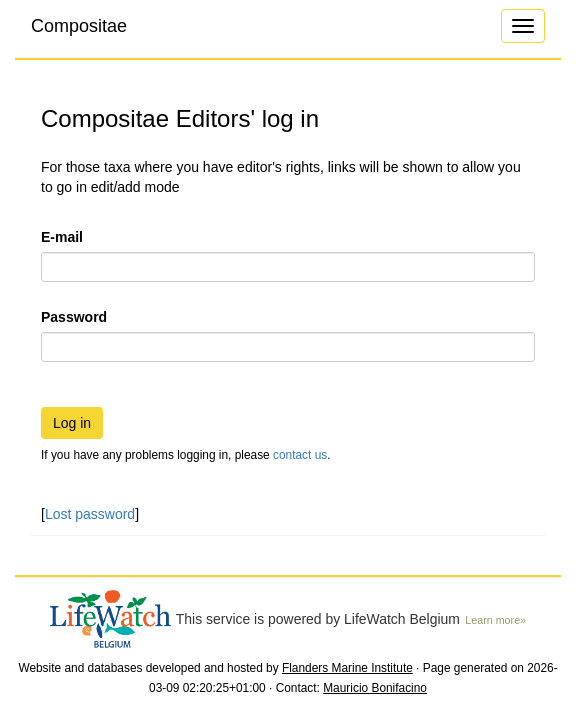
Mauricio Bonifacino (375, 688)
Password (74, 317)
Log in (72, 423)
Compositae (79, 26)
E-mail (62, 237)
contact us (300, 455)
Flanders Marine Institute (347, 668)
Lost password (90, 514)
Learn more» (495, 620)
